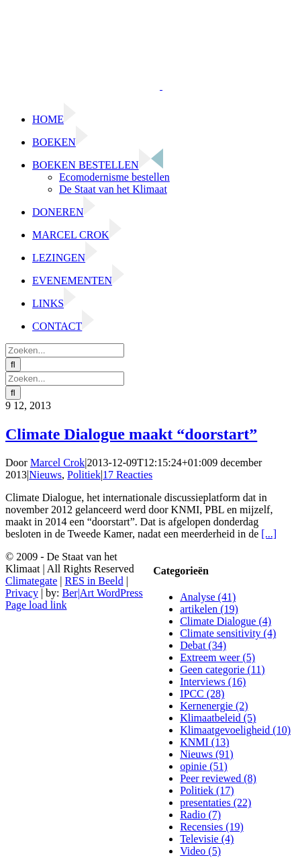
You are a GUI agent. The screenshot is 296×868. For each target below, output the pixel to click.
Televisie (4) (207, 839)
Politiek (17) (207, 790)
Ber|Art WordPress (103, 593)
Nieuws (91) (207, 754)
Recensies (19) (212, 827)
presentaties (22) (215, 802)
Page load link (36, 605)
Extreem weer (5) (217, 657)
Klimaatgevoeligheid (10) (235, 730)
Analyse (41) (208, 597)
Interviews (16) (213, 682)
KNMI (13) (204, 742)
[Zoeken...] (65, 350)
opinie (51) (204, 766)
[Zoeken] (13, 364)
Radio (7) (200, 815)
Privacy (22, 593)
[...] (269, 534)
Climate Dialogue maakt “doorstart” (131, 434)
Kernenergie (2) (214, 706)
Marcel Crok (57, 463)
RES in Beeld (94, 581)
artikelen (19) (209, 609)
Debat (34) (203, 645)
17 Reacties (128, 475)
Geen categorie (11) (222, 669)
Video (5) (200, 851)
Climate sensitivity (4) (228, 633)
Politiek (84, 475)
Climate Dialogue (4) (226, 621)
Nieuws (45, 475)
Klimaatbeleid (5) (218, 718)
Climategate (31, 581)
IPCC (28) (202, 694)
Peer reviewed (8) (218, 778)
